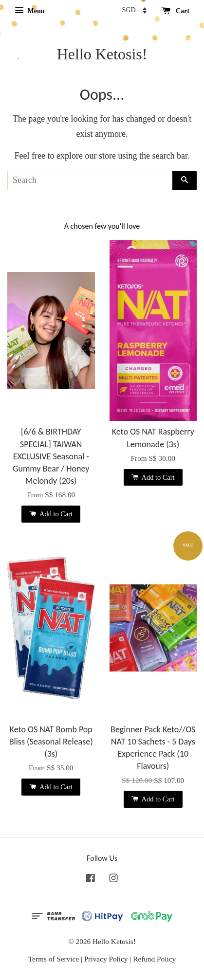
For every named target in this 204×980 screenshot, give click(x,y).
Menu (30, 11)
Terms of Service (54, 959)
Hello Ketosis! (102, 54)
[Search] (90, 181)
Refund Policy (154, 959)
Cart (176, 11)
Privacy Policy (106, 959)
